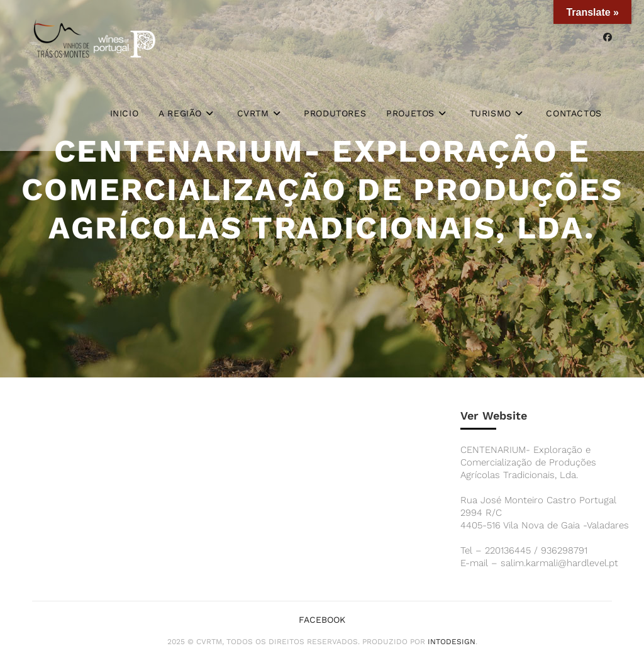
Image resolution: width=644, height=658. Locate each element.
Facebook (322, 620)
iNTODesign (452, 642)
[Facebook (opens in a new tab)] (608, 37)
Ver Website (494, 415)
